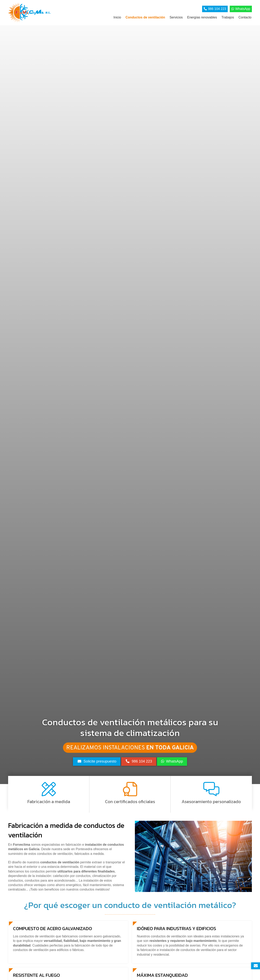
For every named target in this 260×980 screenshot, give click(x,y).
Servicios (176, 17)
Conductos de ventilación (145, 17)
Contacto (245, 17)
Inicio (117, 17)
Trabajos (228, 17)
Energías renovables (202, 17)
